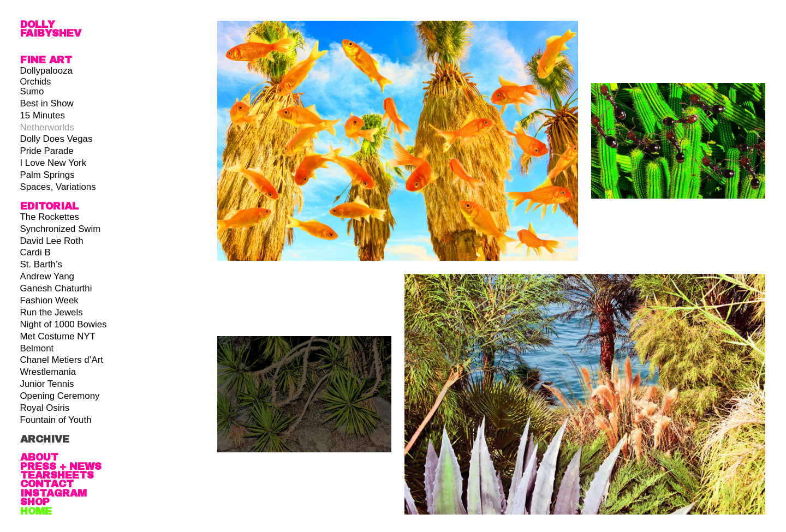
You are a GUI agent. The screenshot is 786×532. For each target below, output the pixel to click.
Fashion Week (49, 300)
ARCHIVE (45, 439)
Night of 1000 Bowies (64, 324)
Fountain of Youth (56, 420)
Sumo (32, 91)
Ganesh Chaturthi (56, 288)
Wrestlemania (48, 372)
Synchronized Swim (61, 229)
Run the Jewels (52, 312)
